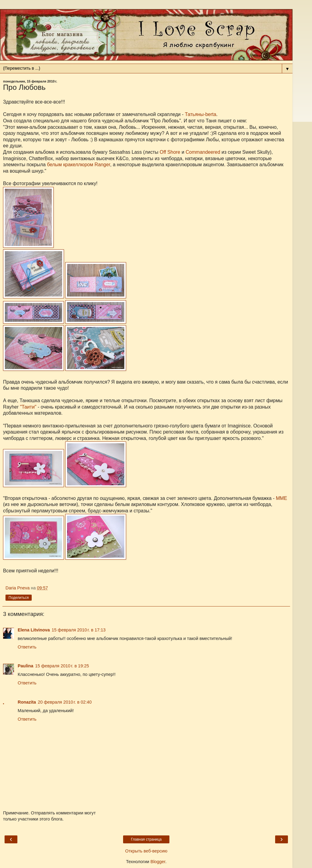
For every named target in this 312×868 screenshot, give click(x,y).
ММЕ (281, 498)
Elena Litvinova (34, 630)
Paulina (25, 666)
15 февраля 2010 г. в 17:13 (79, 630)
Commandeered (203, 152)
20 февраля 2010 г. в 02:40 (65, 702)
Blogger (158, 862)
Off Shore (170, 152)
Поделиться (19, 598)
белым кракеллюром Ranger (78, 165)
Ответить (27, 647)
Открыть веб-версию (146, 851)
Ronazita (27, 702)
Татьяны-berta (201, 114)
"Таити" (28, 407)
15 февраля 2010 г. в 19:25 (62, 666)
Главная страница (146, 839)
